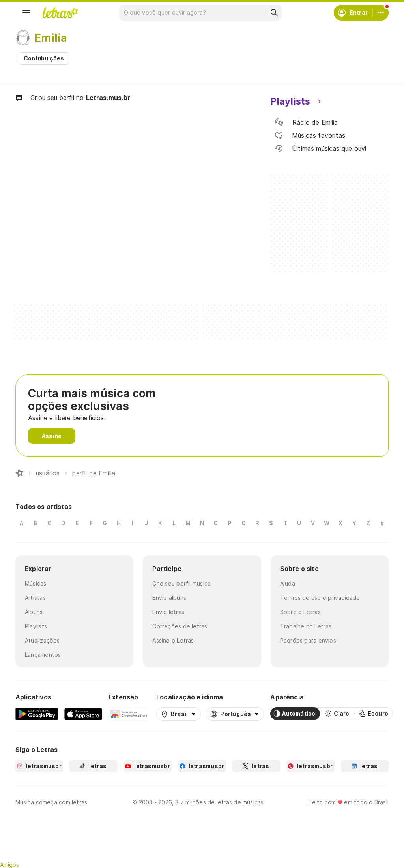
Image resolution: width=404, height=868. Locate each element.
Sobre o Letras (300, 612)
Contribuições (44, 58)
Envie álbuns (169, 598)
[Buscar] (274, 13)
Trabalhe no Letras (306, 626)
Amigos (9, 865)
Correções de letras (180, 626)
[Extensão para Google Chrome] (129, 714)
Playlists (36, 626)
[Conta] (381, 13)
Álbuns (34, 612)
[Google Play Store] (37, 714)
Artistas (35, 598)
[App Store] (83, 714)
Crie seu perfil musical (182, 583)
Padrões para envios (308, 640)
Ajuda (288, 583)
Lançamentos (43, 655)
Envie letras (168, 612)
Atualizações (42, 640)
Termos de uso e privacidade (320, 598)
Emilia (51, 38)
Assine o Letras (173, 640)
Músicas (36, 583)
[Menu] (26, 13)
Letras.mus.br (108, 98)
